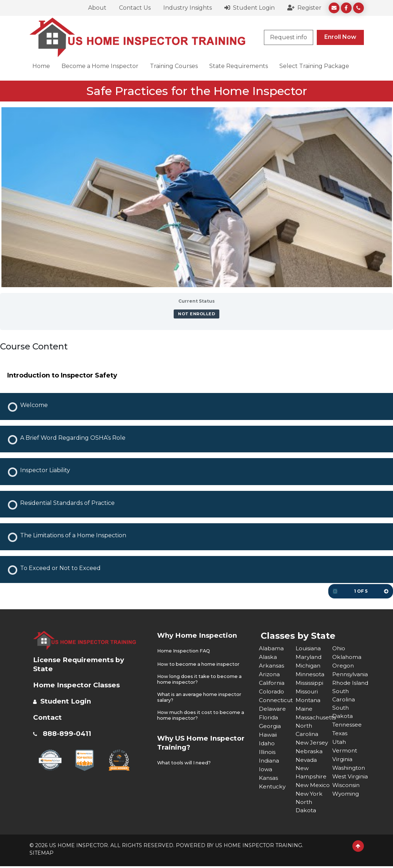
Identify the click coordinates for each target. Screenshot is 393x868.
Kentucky (273, 786)
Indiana (269, 760)
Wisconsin (346, 803)
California (272, 682)
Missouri (307, 691)
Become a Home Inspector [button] (100, 66)
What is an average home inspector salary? (200, 697)
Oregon (344, 665)
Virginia (343, 769)
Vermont (345, 760)
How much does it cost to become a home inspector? (202, 714)
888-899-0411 (69, 733)
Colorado (272, 691)
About (97, 8)
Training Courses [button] (174, 66)
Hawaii (268, 734)
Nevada (307, 760)
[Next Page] (386, 591)
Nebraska (309, 752)
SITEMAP (42, 855)
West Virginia (343, 790)
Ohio (339, 648)
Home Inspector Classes (79, 684)
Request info (289, 37)
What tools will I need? (185, 761)
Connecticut (277, 700)
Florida (269, 717)
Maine (304, 708)
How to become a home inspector (199, 664)
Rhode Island (342, 687)
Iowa (266, 769)
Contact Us (135, 8)
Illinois (268, 752)
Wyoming (346, 812)
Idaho (267, 743)
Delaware (273, 708)
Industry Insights (188, 8)
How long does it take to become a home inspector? (201, 679)
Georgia (270, 726)
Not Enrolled (196, 314)
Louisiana (309, 648)
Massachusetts (314, 717)
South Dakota (343, 721)
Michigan (309, 665)
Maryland (309, 657)
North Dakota (306, 808)
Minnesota (310, 674)
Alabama (271, 648)
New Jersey (312, 743)
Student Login (250, 8)
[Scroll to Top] (358, 848)
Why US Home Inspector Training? (194, 741)
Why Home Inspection (200, 635)
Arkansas (272, 665)
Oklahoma (347, 657)
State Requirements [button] (239, 66)
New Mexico (313, 786)
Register (304, 8)
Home (41, 66)
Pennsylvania (351, 674)
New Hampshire (311, 773)
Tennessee (348, 734)
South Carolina (344, 704)
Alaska (268, 657)
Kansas (269, 777)
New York (309, 795)
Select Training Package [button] (314, 66)
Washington (350, 777)
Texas (340, 743)
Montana (309, 700)
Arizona (270, 674)
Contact (48, 717)
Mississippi (309, 682)
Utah (339, 752)
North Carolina (307, 730)
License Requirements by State (81, 664)
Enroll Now (340, 37)
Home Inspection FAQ (184, 651)
